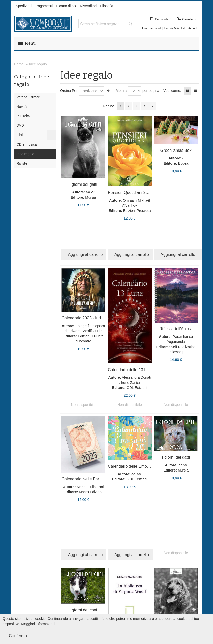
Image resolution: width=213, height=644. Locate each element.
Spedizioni (24, 6)
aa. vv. (136, 474)
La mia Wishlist (175, 28)
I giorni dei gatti (83, 184)
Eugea (183, 163)
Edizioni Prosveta (137, 211)
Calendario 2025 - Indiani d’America (94, 318)
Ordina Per (69, 91)
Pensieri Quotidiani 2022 (130, 193)
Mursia (91, 197)
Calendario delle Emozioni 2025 (137, 466)
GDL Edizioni (137, 388)
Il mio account (152, 28)
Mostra (121, 91)
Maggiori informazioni (38, 624)
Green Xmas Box (176, 150)
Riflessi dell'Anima (176, 329)
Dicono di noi (66, 6)
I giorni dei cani (83, 610)
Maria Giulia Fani (90, 487)
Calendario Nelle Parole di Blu (89, 479)
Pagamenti (44, 6)
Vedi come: (172, 91)
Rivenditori (88, 6)
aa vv (90, 192)
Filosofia (107, 6)
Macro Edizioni (91, 492)
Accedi (193, 28)
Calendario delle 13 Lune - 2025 (137, 370)
